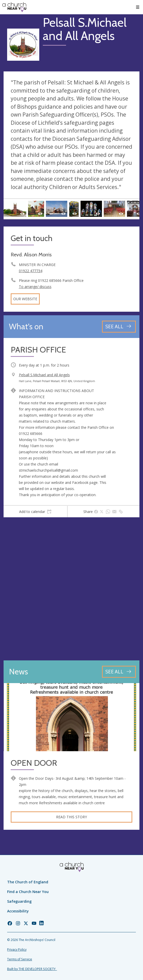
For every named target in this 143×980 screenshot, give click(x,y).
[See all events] (119, 327)
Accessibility (18, 911)
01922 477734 (31, 271)
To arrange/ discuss (35, 287)
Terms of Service (20, 959)
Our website (25, 299)
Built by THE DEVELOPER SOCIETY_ (32, 969)
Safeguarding (19, 901)
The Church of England (28, 882)
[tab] (35, 512)
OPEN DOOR (34, 763)
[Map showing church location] (71, 589)
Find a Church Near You (28, 892)
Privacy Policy (17, 950)
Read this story (71, 817)
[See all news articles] (119, 672)
